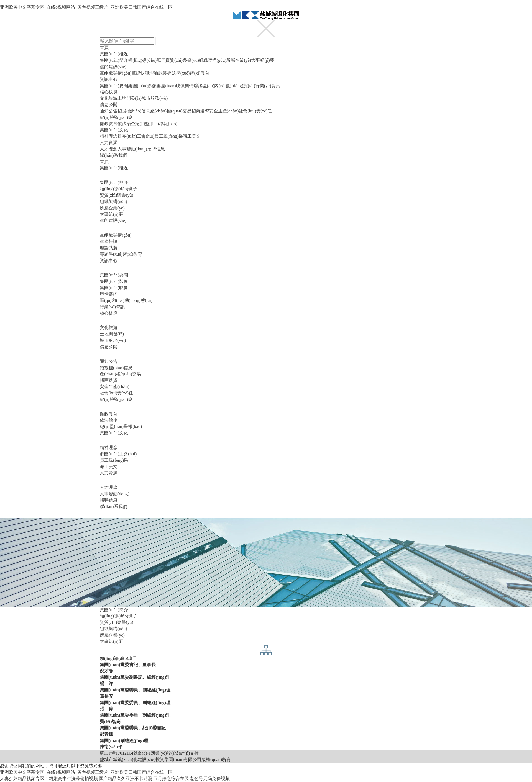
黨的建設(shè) (113, 67)
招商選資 (200, 111)
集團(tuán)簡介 (114, 60)
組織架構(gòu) (213, 60)
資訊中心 (109, 79)
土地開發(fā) (130, 98)
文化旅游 (109, 98)
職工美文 (192, 136)
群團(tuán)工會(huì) (136, 136)
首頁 (104, 48)
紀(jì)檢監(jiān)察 (116, 117)
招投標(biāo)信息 (134, 111)
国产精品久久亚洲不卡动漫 (126, 779)
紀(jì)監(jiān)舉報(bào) (156, 124)
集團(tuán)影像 (142, 86)
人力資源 (109, 143)
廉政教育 (109, 124)
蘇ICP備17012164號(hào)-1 (125, 753)
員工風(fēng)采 (169, 136)
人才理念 (109, 149)
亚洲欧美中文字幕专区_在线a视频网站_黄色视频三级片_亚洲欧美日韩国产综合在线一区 (86, 7)
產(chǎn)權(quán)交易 (171, 111)
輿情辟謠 (194, 86)
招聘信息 (156, 149)
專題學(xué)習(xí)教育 (188, 73)
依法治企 (126, 124)
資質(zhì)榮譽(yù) (182, 60)
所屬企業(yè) (239, 60)
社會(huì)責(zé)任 (255, 111)
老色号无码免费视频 (210, 779)
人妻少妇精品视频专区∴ (24, 779)
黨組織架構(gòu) (116, 73)
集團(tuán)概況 (114, 54)
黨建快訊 (140, 73)
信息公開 (109, 105)
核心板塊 (109, 92)
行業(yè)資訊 (268, 86)
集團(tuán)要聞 (114, 86)
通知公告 (109, 111)
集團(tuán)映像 (170, 86)
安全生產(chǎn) (224, 111)
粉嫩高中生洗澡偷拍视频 (73, 779)
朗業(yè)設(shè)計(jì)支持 (175, 753)
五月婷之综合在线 (171, 779)
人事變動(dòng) (132, 149)
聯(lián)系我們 (113, 155)
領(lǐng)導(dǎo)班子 (147, 60)
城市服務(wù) (155, 98)
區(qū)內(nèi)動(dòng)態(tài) (229, 86)
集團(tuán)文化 (114, 130)
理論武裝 (158, 73)
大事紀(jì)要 (263, 60)
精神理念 (109, 136)
